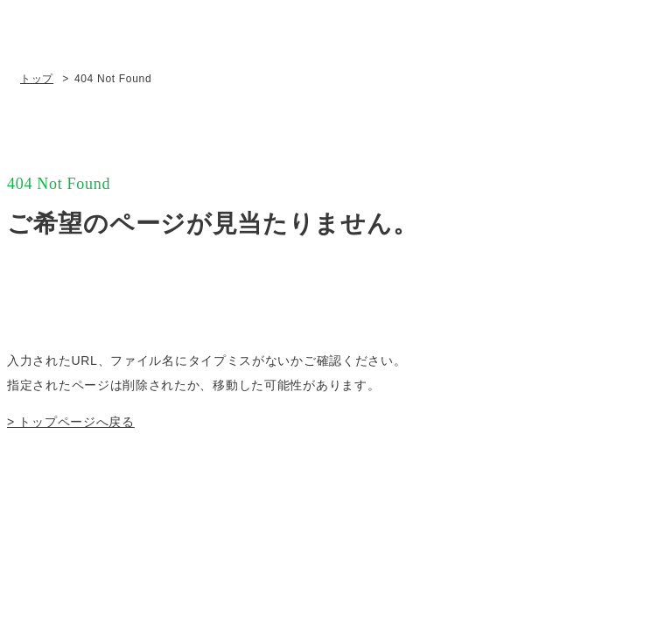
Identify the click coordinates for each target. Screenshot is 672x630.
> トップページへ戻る (71, 422)
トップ (37, 79)
